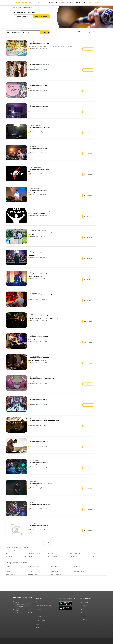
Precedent (47, 543)
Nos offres (39, 609)
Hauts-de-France (77, 554)
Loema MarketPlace (41, 613)
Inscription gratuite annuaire (44, 606)
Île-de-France (9, 556)
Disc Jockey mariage (78, 566)
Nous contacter (88, 49)
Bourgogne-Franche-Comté (34, 551)
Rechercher (45, 32)
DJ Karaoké (76, 569)
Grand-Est (53, 554)
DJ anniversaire (54, 569)
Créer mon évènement (41, 16)
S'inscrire (97, 3)
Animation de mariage (56, 566)
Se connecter (40, 602)
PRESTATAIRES (71, 3)
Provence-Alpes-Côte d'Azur (35, 559)
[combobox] (31, 32)
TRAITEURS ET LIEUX (81, 3)
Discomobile (8, 569)
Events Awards (40, 617)
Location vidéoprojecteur (56, 574)
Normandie (31, 556)
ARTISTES (52, 3)
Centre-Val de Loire (78, 551)
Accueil (15, 8)
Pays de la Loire (9, 559)
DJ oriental (30, 572)
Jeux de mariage (54, 572)
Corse (7, 554)
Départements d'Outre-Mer (34, 554)
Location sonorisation (33, 574)
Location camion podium (79, 572)
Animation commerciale (33, 566)
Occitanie (75, 556)
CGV (37, 632)
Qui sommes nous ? (41, 620)
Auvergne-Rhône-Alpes (11, 551)
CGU (37, 628)
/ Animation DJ (19, 8)
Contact (38, 624)
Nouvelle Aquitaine (55, 556)
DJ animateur (31, 569)
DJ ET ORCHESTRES (61, 3)
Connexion (90, 3)
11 (58, 543)
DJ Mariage (8, 572)
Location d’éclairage (10, 574)
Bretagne (53, 551)
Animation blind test (10, 566)
